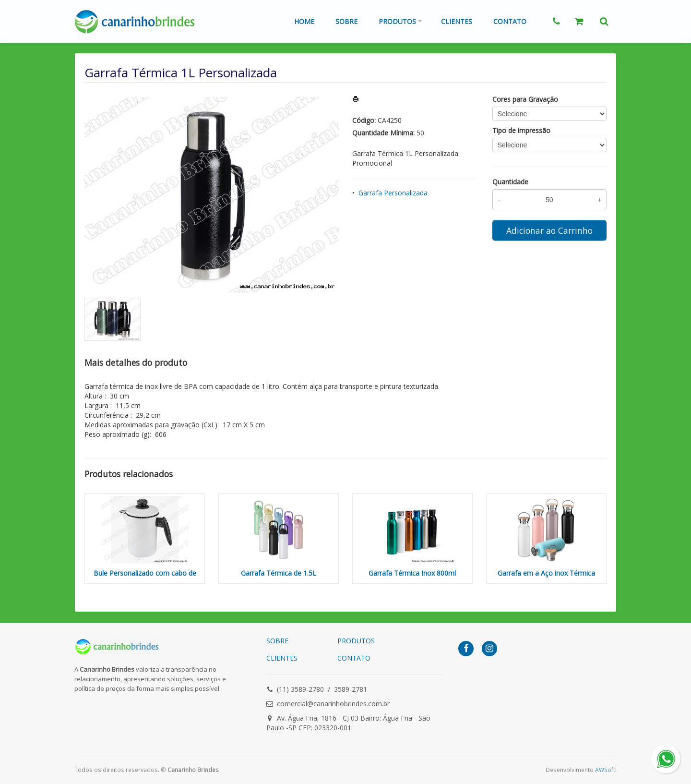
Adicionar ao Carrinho (549, 230)
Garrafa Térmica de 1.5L (279, 573)
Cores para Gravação (525, 99)
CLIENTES (282, 658)
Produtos (397, 21)
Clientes (457, 21)
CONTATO (354, 658)
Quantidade (510, 182)
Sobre (346, 21)
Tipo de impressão (521, 130)
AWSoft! (606, 770)
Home (304, 21)
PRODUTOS (356, 641)
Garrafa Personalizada (393, 193)
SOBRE (277, 641)
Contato (510, 21)
